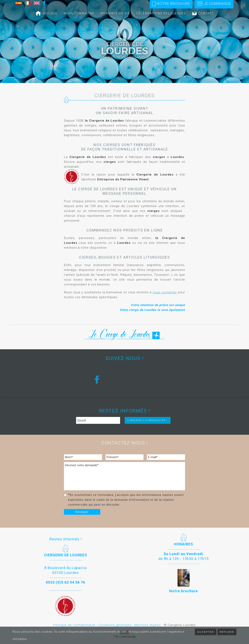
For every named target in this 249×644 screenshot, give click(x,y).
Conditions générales (115, 625)
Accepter (206, 632)
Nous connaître (79, 13)
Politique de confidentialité (74, 625)
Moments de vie (115, 13)
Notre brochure (171, 4)
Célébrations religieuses (161, 13)
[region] (124, 42)
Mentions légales (148, 625)
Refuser (227, 632)
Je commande (214, 4)
